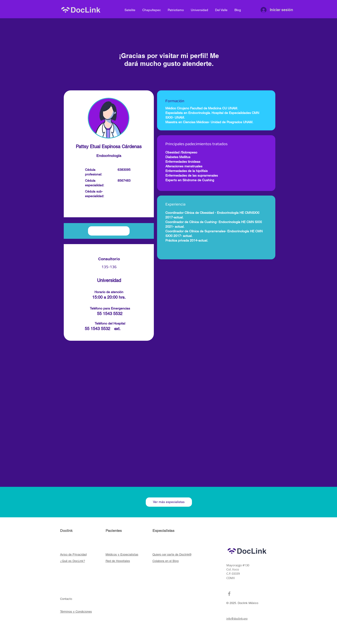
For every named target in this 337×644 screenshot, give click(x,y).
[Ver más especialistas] (169, 502)
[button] (109, 209)
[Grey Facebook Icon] (229, 594)
